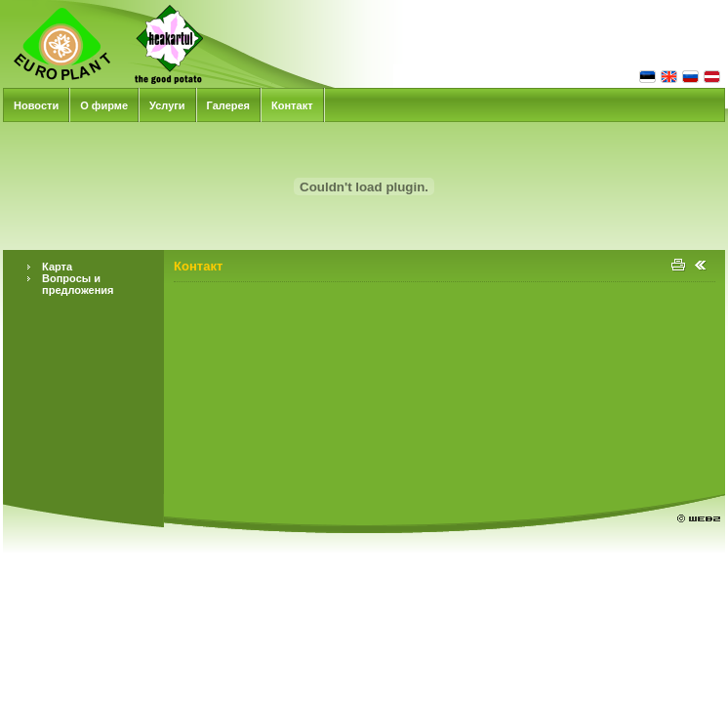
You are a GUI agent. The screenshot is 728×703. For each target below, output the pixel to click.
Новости (36, 105)
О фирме (104, 105)
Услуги (167, 105)
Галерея (228, 105)
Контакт (292, 105)
